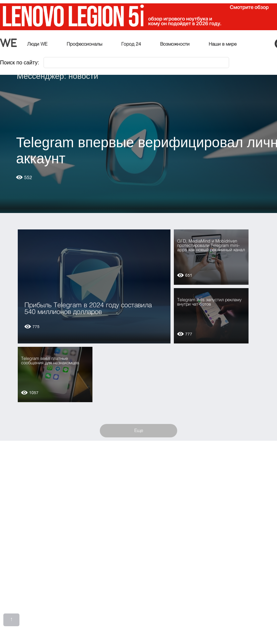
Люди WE (37, 44)
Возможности (175, 44)
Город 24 (131, 44)
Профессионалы (84, 44)
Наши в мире (223, 44)
